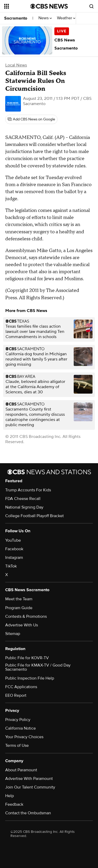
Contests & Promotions (26, 616)
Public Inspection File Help (30, 678)
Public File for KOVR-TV (27, 658)
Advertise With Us (22, 625)
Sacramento (16, 18)
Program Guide (19, 608)
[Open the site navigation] (17, 6)
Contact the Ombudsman (28, 813)
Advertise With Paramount (29, 779)
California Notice (21, 728)
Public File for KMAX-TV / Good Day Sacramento (38, 667)
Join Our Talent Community (30, 787)
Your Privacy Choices (24, 737)
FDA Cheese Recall (23, 499)
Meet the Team (19, 599)
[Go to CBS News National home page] (49, 6)
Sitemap (13, 634)
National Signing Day (24, 507)
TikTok (11, 566)
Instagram (14, 558)
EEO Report (16, 695)
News (45, 18)
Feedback (14, 804)
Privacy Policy (18, 720)
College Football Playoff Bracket (34, 516)
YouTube (13, 540)
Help (10, 796)
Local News (16, 65)
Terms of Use (17, 745)
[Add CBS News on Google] (31, 119)
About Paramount (21, 770)
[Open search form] (91, 6)
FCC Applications (21, 687)
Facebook (14, 549)
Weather (66, 18)
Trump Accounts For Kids (28, 490)
